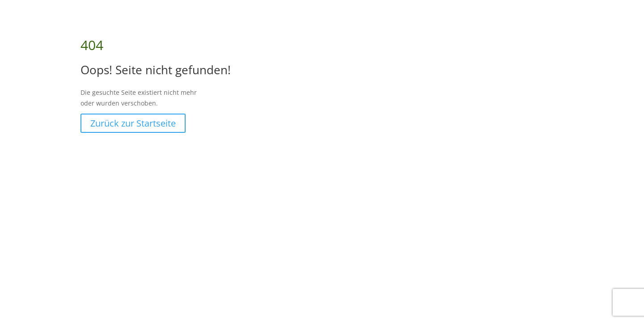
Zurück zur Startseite (133, 123)
